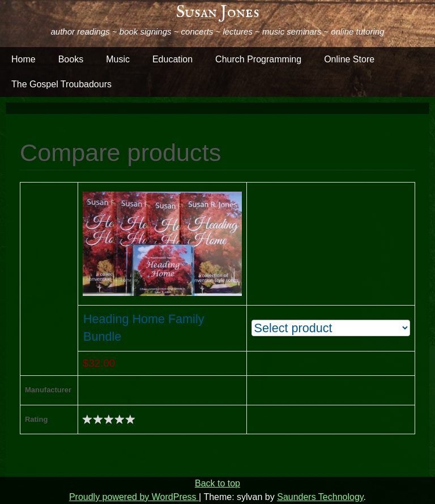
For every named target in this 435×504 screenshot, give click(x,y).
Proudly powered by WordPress (134, 497)
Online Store (349, 59)
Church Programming (258, 59)
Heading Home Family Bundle (144, 328)
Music (118, 59)
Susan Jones (218, 12)
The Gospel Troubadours (61, 84)
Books (71, 59)
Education (172, 59)
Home (24, 59)
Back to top (217, 483)
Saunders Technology (320, 497)
